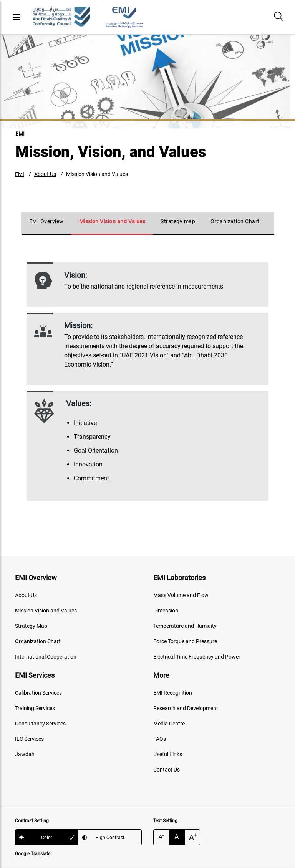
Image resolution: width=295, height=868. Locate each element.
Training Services (35, 708)
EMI (20, 174)
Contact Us (167, 770)
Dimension (166, 611)
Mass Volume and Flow (181, 595)
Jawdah (25, 754)
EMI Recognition (173, 693)
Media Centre (169, 724)
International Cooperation (46, 657)
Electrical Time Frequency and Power (197, 657)
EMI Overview (46, 221)
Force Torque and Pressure (185, 641)
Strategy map (178, 221)
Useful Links (168, 754)
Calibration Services (38, 693)
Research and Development (186, 708)
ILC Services (29, 739)
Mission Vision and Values (97, 174)
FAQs (160, 739)
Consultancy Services (40, 724)
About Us (45, 174)
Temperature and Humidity (185, 626)
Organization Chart (235, 221)
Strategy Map (31, 626)
